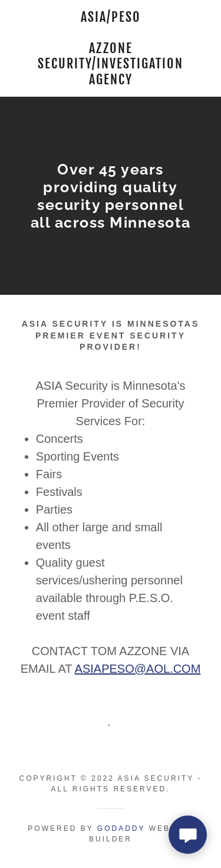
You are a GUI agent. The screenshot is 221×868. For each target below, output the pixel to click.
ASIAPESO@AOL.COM (138, 669)
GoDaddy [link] (121, 828)
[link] (111, 48)
